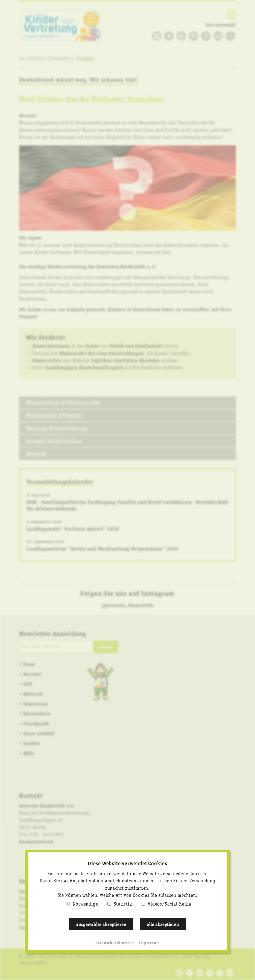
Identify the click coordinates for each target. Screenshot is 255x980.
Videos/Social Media (169, 904)
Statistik (123, 904)
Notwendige (85, 904)
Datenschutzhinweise (115, 943)
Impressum (149, 943)
